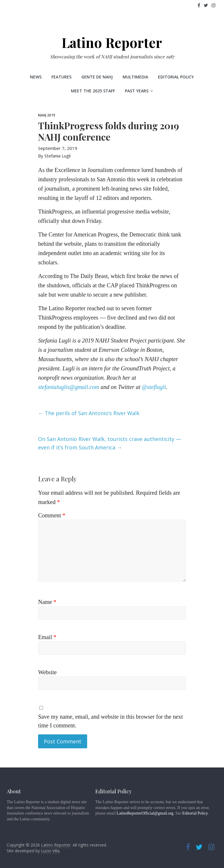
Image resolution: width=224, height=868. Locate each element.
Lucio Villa (50, 851)
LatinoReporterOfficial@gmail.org (145, 813)
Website (47, 672)
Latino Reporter (112, 42)
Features (61, 77)
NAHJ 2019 (47, 115)
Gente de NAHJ (97, 77)
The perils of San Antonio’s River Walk (89, 413)
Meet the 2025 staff (93, 91)
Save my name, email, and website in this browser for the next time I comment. (110, 721)
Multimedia (135, 77)
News (36, 77)
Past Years (137, 91)
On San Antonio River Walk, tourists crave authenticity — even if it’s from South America (110, 443)
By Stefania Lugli (54, 156)
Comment (52, 515)
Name (47, 602)
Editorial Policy (176, 77)
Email (47, 637)
